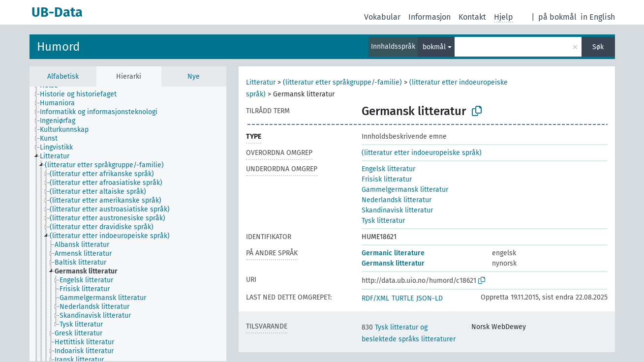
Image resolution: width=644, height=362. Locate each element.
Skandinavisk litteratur (397, 210)
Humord (58, 47)
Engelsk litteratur (388, 169)
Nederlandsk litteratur (397, 200)
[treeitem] (82, 94)
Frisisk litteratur (387, 179)
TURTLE (403, 298)
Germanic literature (393, 253)
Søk (598, 47)
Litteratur (261, 82)
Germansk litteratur (393, 263)
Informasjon (429, 17)
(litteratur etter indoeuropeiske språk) (422, 153)
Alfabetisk (63, 76)
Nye (194, 76)
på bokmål (557, 17)
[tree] (128, 224)
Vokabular (382, 17)
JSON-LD (429, 298)
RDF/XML (375, 298)
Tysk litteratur (383, 221)
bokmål (434, 47)
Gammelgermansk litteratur (405, 190)
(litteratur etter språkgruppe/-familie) (342, 82)
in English (598, 17)
